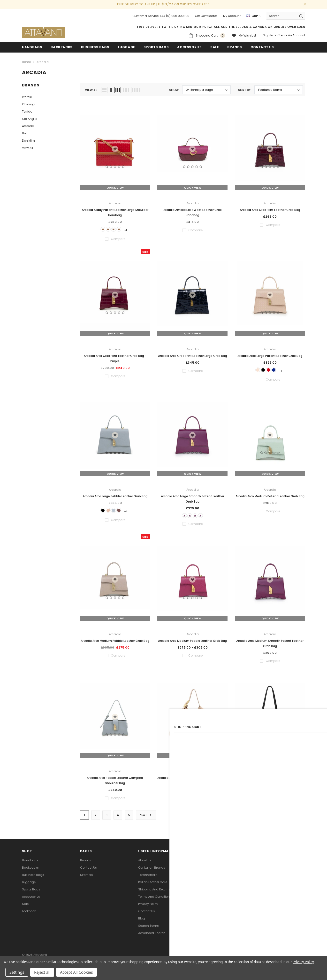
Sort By (244, 89)
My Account (232, 16)
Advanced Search (152, 937)
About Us (145, 864)
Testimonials (148, 879)
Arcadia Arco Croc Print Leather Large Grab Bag (193, 355)
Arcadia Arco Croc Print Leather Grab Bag (270, 209)
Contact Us (88, 871)
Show (174, 89)
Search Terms (148, 930)
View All (27, 147)
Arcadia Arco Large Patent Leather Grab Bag (270, 355)
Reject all (42, 972)
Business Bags (95, 47)
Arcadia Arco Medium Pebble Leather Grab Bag (115, 642)
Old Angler (30, 118)
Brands (235, 47)
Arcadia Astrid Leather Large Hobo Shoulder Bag (192, 779)
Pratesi (27, 96)
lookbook (29, 915)
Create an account (291, 35)
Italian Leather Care (153, 886)
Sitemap (86, 879)
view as (91, 89)
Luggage (126, 47)
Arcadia (28, 125)
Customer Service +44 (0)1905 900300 (161, 16)
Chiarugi (29, 103)
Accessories (190, 47)
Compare (294, 819)
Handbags (32, 47)
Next (147, 819)
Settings (17, 972)
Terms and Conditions (155, 900)
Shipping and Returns (154, 893)
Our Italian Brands (152, 871)
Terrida (27, 110)
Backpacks (30, 871)
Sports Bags (156, 47)
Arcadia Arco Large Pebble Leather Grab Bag (115, 496)
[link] (251, 921)
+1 (132, 229)
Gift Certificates (206, 16)
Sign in (268, 35)
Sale (25, 908)
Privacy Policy (148, 908)
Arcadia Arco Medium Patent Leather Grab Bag (270, 496)
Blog (142, 922)
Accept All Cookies (76, 972)
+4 (132, 511)
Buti (25, 132)
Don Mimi (29, 139)
